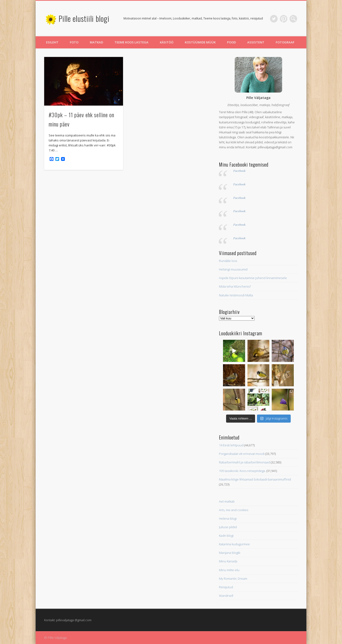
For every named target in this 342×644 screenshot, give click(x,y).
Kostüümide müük (200, 42)
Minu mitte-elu (229, 570)
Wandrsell (226, 596)
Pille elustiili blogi (84, 18)
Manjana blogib (230, 553)
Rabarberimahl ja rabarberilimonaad (245, 462)
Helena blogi (228, 518)
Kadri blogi (226, 536)
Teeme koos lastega (131, 42)
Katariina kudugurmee (234, 544)
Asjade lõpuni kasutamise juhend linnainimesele (253, 278)
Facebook (239, 171)
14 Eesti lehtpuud (231, 445)
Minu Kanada (228, 561)
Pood (231, 42)
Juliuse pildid (228, 527)
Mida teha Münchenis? (235, 286)
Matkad (96, 42)
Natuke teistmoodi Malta (236, 295)
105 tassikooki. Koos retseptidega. (242, 471)
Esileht (52, 42)
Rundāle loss (228, 261)
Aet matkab (227, 501)
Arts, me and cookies (234, 510)
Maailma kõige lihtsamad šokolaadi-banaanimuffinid (255, 479)
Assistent (256, 42)
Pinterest (284, 19)
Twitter (274, 19)
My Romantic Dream (233, 579)
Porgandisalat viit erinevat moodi (242, 454)
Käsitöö (167, 42)
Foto (74, 42)
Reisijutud (226, 587)
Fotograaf (285, 42)
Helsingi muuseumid (233, 269)
